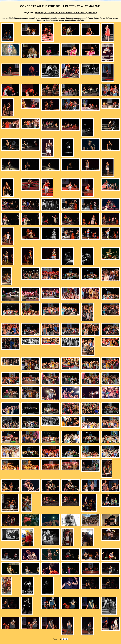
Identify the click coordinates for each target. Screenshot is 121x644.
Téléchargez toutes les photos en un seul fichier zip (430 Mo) (66, 13)
